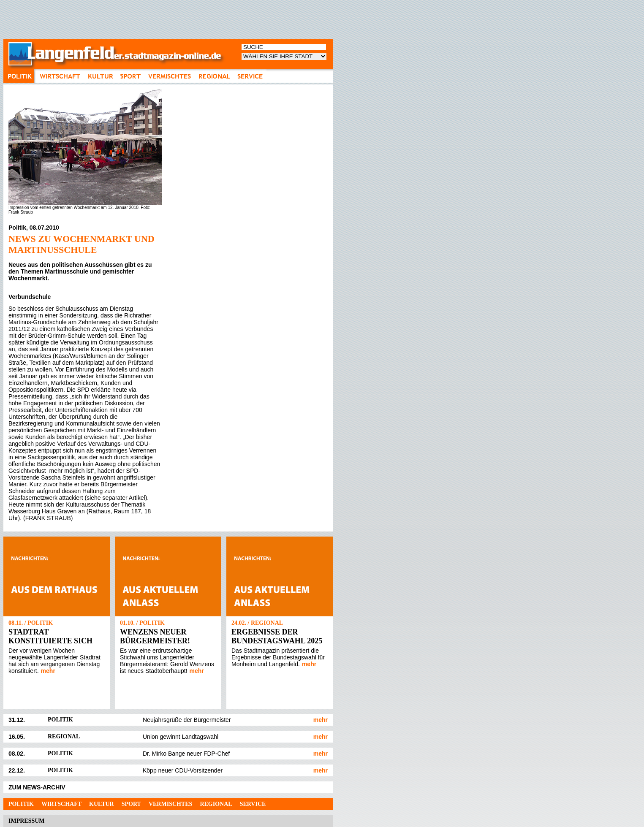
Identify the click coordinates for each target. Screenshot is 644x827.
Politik (21, 804)
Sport (131, 804)
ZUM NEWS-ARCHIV (37, 787)
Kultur (102, 804)
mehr (48, 671)
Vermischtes (170, 804)
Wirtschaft (61, 804)
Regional (216, 804)
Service (253, 804)
